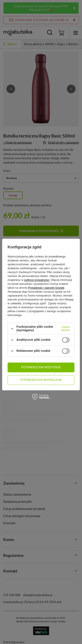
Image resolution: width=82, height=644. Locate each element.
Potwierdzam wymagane (41, 380)
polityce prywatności (37, 280)
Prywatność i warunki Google (46, 288)
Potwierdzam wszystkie (41, 367)
